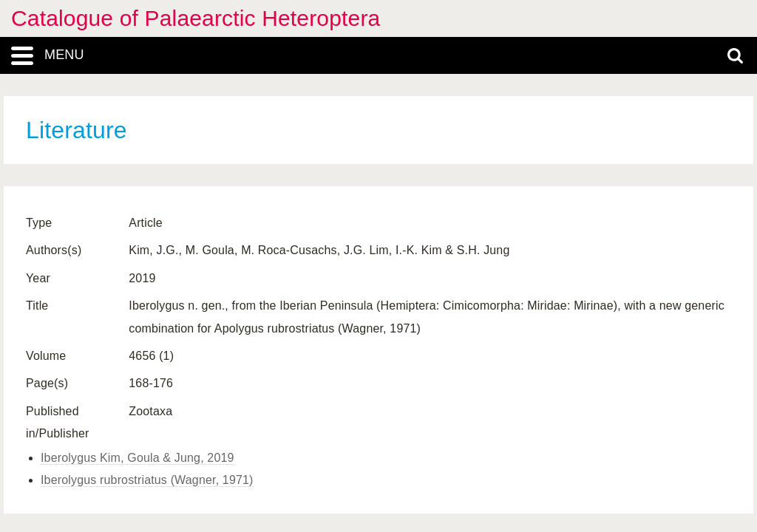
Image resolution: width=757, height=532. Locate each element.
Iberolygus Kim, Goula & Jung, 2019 (138, 458)
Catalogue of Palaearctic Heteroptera (196, 18)
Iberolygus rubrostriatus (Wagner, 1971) (147, 480)
